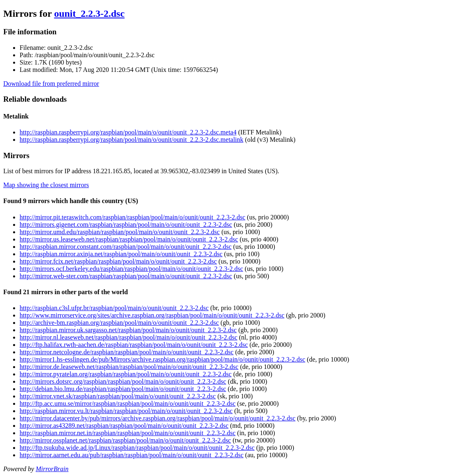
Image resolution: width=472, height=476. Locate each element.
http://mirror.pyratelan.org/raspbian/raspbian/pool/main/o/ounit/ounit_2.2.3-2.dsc (126, 374)
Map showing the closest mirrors (46, 185)
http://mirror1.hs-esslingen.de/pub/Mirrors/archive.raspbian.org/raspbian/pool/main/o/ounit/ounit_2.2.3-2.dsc (163, 359)
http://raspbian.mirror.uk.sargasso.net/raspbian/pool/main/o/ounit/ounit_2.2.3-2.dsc (128, 330)
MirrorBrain (52, 469)
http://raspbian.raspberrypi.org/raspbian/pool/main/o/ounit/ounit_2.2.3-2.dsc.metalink (131, 140)
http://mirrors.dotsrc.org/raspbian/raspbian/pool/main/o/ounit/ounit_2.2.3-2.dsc (123, 381)
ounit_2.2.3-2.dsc (89, 13)
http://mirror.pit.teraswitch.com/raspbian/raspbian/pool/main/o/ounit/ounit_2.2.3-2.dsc (132, 217)
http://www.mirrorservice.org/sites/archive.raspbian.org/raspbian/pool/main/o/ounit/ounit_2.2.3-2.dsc (152, 315)
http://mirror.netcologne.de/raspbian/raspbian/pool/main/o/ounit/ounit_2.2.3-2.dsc (127, 352)
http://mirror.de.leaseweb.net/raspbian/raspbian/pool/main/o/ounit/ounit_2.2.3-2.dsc (129, 367)
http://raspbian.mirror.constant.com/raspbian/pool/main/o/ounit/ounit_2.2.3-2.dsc (126, 247)
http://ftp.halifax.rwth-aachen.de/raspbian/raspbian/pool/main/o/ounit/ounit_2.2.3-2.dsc (134, 345)
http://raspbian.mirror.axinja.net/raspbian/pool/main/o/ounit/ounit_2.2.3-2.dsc (121, 254)
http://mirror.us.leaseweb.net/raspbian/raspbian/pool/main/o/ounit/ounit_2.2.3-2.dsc (129, 239)
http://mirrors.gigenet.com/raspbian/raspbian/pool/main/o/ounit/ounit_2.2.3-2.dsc (126, 225)
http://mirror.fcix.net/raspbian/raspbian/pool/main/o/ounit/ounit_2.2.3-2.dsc (118, 261)
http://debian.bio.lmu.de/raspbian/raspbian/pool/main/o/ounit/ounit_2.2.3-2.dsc (123, 389)
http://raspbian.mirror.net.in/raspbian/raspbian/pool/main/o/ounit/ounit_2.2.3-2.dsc (128, 433)
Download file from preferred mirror (51, 84)
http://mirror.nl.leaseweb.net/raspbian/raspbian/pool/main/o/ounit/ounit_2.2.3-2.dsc (128, 337)
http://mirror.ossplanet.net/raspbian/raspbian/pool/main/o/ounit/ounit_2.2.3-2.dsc (125, 440)
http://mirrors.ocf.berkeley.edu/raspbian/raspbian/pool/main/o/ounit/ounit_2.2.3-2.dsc (131, 269)
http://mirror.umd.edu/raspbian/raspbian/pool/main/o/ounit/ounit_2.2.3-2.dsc (120, 232)
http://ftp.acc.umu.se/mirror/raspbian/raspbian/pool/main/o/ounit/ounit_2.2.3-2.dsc (128, 403)
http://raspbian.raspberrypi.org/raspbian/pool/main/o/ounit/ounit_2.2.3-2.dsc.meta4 (128, 132)
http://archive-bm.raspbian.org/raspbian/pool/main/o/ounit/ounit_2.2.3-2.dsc (119, 323)
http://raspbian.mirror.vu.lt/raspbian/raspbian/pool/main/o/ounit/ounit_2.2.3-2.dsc (126, 411)
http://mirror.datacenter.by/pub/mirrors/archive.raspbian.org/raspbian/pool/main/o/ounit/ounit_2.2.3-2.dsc (158, 418)
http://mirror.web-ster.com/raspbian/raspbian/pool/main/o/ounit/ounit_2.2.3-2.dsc (126, 276)
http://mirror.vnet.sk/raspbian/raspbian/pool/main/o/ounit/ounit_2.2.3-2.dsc (118, 396)
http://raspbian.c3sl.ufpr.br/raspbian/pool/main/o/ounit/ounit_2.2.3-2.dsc (114, 308)
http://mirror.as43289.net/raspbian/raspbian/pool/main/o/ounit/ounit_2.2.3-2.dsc (124, 426)
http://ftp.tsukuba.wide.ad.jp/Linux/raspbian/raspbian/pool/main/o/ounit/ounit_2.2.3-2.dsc (137, 448)
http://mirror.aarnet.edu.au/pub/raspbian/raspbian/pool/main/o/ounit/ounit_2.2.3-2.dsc (131, 455)
